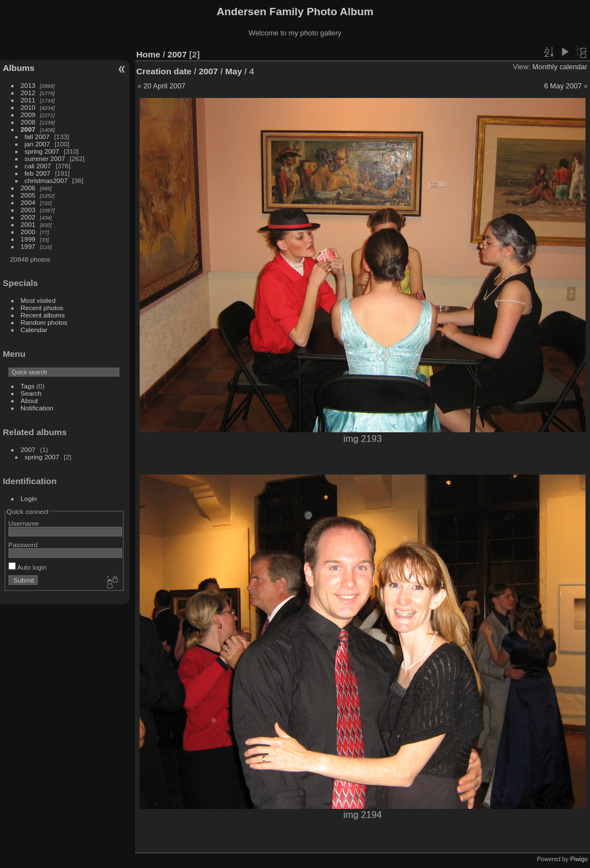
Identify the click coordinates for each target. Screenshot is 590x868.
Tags (28, 386)
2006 (28, 188)
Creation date (164, 71)
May (234, 71)
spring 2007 (42, 151)
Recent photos (42, 308)
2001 (28, 224)
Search (31, 393)
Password (23, 545)
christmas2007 (46, 180)
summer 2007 (45, 158)
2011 (28, 100)
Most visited (38, 300)
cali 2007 (38, 166)
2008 (28, 122)
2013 (28, 85)
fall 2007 (37, 137)
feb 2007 (38, 173)
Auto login (28, 567)
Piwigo (579, 859)
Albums (19, 68)
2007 (28, 129)
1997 (28, 246)
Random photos (44, 322)
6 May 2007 (563, 86)
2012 (28, 93)
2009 (28, 115)
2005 (28, 195)
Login (29, 498)
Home (148, 54)
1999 (28, 239)
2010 (28, 107)
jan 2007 (37, 144)
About (30, 401)
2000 (28, 232)
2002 (28, 217)
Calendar (34, 330)
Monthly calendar (560, 67)
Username (24, 523)
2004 (28, 202)
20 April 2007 (165, 86)
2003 (28, 210)
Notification (37, 408)
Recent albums (43, 315)
